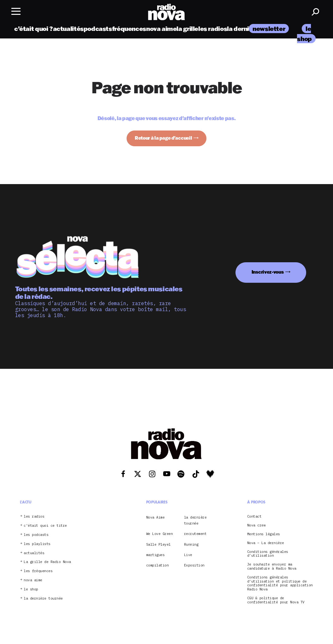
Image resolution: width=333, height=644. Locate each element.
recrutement (195, 534)
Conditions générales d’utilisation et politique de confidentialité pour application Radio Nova (280, 583)
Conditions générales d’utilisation (268, 554)
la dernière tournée (43, 598)
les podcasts (36, 535)
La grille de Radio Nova (47, 562)
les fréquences (38, 571)
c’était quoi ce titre (45, 526)
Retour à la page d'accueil (164, 138)
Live (188, 555)
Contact (254, 516)
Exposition (194, 565)
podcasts (98, 29)
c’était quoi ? (34, 29)
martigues (155, 555)
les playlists (37, 544)
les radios (213, 29)
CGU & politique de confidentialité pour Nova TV (276, 600)
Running (191, 544)
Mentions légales (264, 534)
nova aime (161, 29)
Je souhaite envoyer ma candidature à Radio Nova (272, 566)
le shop (31, 589)
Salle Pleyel (158, 544)
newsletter (269, 29)
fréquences (129, 29)
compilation (158, 565)
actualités (68, 29)
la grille (187, 29)
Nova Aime (155, 517)
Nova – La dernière (266, 543)
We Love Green (160, 534)
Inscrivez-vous (268, 272)
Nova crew (256, 525)
